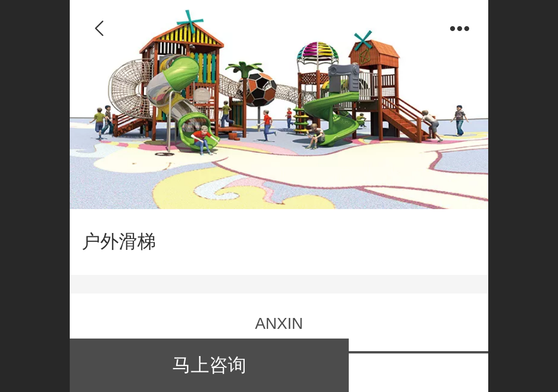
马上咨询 (209, 365)
